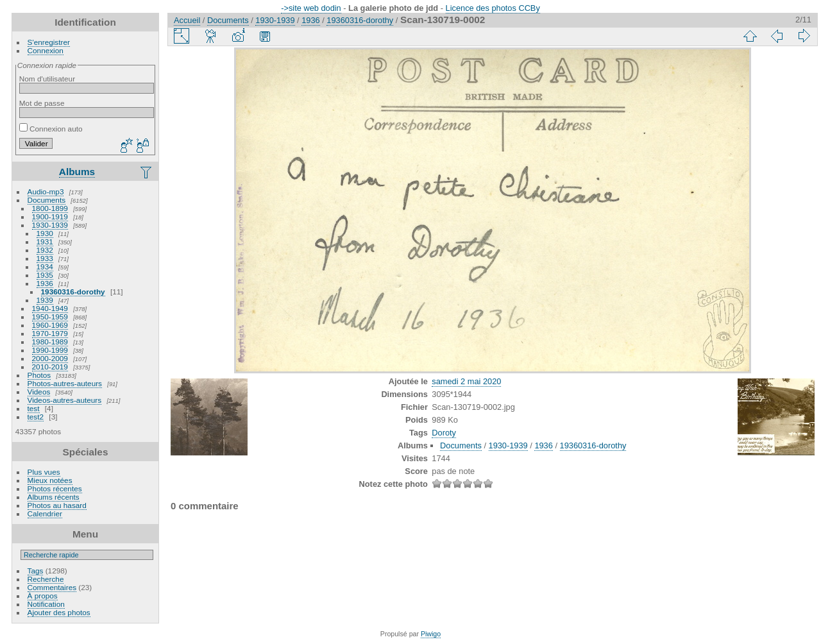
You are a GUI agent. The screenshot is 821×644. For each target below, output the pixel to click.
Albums (77, 172)
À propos (43, 596)
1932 (45, 250)
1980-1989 (50, 342)
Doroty (444, 433)
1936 (45, 283)
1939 (45, 300)
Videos (39, 392)
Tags (36, 571)
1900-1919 (50, 216)
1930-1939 (50, 225)
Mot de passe (42, 103)
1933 (45, 258)
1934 (45, 267)
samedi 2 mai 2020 (466, 381)
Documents (47, 200)
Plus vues (44, 472)
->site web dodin (311, 8)
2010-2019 (50, 367)
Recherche (46, 579)
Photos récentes (55, 488)
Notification (46, 604)
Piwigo (431, 634)
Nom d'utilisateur (47, 79)
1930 (45, 233)
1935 (45, 275)
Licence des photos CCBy (493, 8)
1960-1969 (50, 325)
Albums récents (54, 497)
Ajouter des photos (59, 612)
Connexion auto (51, 129)
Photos (39, 375)
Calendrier (45, 513)
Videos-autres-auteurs (65, 400)
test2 (36, 417)
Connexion (46, 50)
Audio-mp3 (46, 191)
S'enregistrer (49, 42)
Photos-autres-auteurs (65, 383)
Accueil (187, 20)
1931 (45, 241)
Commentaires (52, 587)
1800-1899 (50, 208)
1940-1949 (50, 308)
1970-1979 (50, 333)
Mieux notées (50, 480)
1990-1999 (50, 350)
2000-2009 (50, 358)
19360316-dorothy (73, 292)
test (34, 408)
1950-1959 (50, 317)
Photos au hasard (57, 505)
